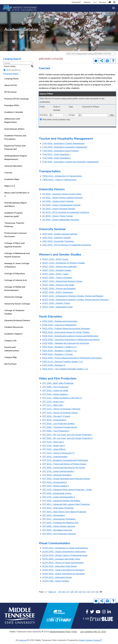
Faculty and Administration (12, 351)
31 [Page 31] (84, 594)
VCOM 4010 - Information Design (57, 579)
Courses (8, 175)
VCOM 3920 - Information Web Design (59, 568)
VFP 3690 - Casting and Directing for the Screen (63, 470)
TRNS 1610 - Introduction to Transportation (62, 178)
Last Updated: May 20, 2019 (93, 634)
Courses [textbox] (7, 65)
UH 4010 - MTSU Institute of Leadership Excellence (66, 214)
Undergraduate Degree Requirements (16, 160)
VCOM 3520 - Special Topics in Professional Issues (65, 557)
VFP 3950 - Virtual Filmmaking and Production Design (66, 481)
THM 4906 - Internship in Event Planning (60, 153)
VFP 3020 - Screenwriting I (54, 422)
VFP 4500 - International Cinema (57, 495)
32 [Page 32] (88, 594)
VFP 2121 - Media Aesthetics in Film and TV (62, 400)
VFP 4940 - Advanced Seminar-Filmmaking (61, 503)
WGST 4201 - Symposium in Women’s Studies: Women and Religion (73, 298)
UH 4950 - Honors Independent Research (61, 222)
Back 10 (52, 594)
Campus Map (11, 359)
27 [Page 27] (68, 594)
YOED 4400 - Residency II (54, 367)
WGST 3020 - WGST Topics (55, 276)
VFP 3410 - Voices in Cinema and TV (58, 455)
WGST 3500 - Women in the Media (58, 287)
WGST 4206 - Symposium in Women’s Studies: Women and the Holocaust (75, 302)
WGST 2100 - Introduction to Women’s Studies (64, 265)
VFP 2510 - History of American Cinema (60, 415)
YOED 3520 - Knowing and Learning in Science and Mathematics (70, 338)
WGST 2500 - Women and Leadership (59, 269)
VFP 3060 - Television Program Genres (60, 429)
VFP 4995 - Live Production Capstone (59, 536)
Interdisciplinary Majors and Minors (16, 207)
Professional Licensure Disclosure (16, 237)
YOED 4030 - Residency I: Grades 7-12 (59, 353)
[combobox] (91, 56)
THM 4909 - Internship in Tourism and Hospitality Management (70, 164)
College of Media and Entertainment (15, 291)
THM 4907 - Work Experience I (56, 157)
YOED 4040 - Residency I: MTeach (57, 356)
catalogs (23, 642)
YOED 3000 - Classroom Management (59, 327)
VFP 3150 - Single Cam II (53, 448)
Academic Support (13, 336)
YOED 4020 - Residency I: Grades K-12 (59, 349)
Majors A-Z (10, 188)
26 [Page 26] (64, 594)
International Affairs (14, 131)
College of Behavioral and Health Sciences (17, 257)
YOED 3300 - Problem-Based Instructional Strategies (66, 331)
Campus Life (10, 343)
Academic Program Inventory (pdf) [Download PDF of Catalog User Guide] (13, 217)
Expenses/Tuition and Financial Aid (15, 150)
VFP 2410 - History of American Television (61, 411)
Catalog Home (11, 81)
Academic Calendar (14, 114)
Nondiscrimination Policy (60, 634)
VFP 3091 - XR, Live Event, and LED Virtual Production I (67, 437)
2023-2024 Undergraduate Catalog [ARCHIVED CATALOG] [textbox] (89, 56)
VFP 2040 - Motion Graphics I (55, 396)
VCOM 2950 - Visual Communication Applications (64, 554)
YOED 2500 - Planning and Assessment (60, 323)
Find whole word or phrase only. (56, 122)
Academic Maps (12, 181)
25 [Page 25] (60, 594)
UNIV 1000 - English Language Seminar (60, 236)
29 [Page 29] (76, 594)
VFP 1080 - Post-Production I (55, 389)
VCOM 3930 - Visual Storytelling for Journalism (63, 572)
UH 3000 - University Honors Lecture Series (62, 196)
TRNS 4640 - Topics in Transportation (59, 182)
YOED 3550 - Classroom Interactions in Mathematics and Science (71, 342)
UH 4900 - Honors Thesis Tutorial (57, 218)
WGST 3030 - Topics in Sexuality (57, 280)
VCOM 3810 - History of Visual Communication (63, 565)
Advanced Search (11, 76)
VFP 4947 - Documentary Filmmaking (59, 521)
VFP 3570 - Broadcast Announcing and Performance (65, 462)
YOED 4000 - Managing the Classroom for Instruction (66, 345)
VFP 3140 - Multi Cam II (53, 444)
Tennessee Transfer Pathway (14, 227)
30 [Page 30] (80, 594)
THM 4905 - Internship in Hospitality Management (65, 149)
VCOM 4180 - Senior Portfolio (56, 583)
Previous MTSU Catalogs (17, 101)
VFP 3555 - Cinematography (55, 459)
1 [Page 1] (45, 594)
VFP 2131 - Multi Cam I (53, 407)
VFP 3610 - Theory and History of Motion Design (64, 466)
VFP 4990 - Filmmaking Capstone (57, 532)
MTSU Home (10, 94)
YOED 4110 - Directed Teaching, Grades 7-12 (62, 364)
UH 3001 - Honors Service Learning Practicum (62, 200)
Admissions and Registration (12, 123)
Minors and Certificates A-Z (17, 196)
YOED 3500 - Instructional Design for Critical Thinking (66, 334)
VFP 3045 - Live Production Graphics (58, 426)
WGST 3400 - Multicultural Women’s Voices (62, 283)
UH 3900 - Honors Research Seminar (58, 211)
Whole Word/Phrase (13, 72)
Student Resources (14, 329)
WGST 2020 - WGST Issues (55, 261)
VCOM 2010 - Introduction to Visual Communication (65, 550)
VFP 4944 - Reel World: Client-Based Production (64, 514)
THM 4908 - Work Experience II (56, 160)
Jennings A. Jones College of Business (17, 267)
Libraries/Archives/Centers (17, 323)
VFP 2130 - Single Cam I (53, 404)
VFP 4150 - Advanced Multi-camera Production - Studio (67, 492)
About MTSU (11, 88)
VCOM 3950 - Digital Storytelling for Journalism (63, 576)
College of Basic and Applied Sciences (14, 247)
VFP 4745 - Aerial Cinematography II (58, 499)
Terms (74, 634)
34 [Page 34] (97, 594)
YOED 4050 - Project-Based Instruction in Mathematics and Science (72, 360)
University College (13, 299)
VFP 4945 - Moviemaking (53, 517)
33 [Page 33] (93, 594)
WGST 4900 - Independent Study (57, 309)
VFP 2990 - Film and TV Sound (56, 418)
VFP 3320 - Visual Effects (54, 451)
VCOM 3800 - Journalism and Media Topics (61, 561)
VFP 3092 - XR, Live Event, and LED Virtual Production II (67, 440)
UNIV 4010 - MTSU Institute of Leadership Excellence (67, 247)
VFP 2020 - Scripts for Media (55, 393)
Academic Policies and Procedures (15, 139)
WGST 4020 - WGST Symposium (57, 294)
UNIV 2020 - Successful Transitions (58, 243)
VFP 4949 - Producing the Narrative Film (60, 525)
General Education (13, 168)
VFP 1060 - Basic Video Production (58, 385)
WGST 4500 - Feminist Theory (56, 305)
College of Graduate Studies (14, 314)
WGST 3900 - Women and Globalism (59, 291)
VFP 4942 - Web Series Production (58, 510)
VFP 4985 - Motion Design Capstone (59, 528)
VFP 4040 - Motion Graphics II (55, 488)
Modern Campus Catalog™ (90, 642)
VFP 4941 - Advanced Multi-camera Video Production (66, 506)
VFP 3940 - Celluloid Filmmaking (57, 477)
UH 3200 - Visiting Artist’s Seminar (58, 203)
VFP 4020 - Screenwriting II (54, 484)
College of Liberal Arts (16, 282)
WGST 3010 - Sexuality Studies (57, 272)
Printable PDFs (12, 108)
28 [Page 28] (72, 594)
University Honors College (17, 306)
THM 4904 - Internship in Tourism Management (63, 145)
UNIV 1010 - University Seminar (56, 240)
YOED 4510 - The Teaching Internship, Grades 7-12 (65, 371)
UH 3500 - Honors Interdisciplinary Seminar (61, 207)
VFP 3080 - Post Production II (56, 433)
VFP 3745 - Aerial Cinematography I (58, 473)
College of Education (15, 276)
